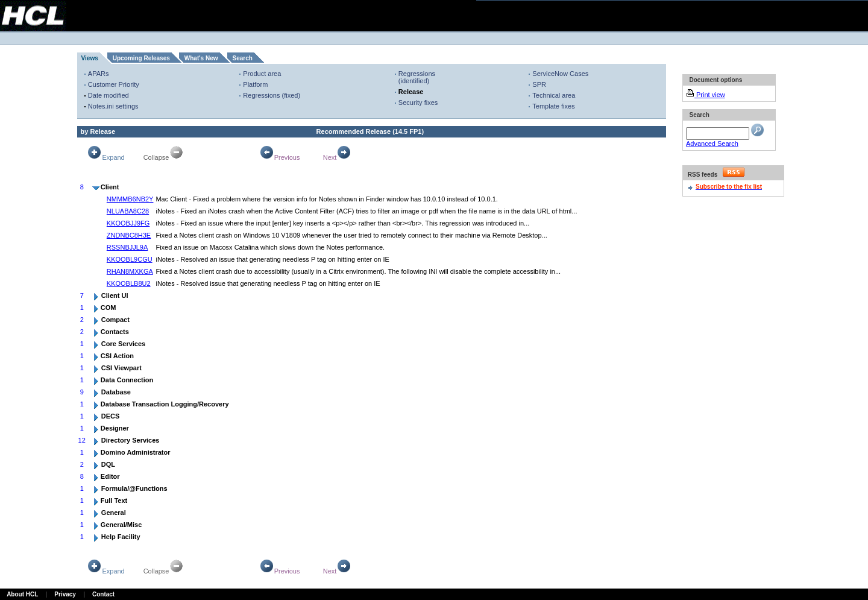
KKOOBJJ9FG (128, 223)
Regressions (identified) (417, 77)
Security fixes (418, 103)
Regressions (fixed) (272, 95)
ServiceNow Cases (560, 74)
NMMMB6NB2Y (130, 199)
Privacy (65, 594)
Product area (262, 74)
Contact (103, 594)
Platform (255, 84)
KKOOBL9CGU (130, 259)
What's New (201, 58)
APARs (99, 74)
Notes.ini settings (113, 106)
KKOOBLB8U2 (129, 283)
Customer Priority (114, 84)
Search (243, 58)
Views (90, 58)
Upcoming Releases (141, 58)
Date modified (108, 95)
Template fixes (553, 106)
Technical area (554, 95)
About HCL (22, 594)
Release (411, 92)
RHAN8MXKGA (130, 271)
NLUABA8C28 (128, 211)
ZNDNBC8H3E (129, 235)
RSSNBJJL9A (127, 247)
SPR (539, 84)
